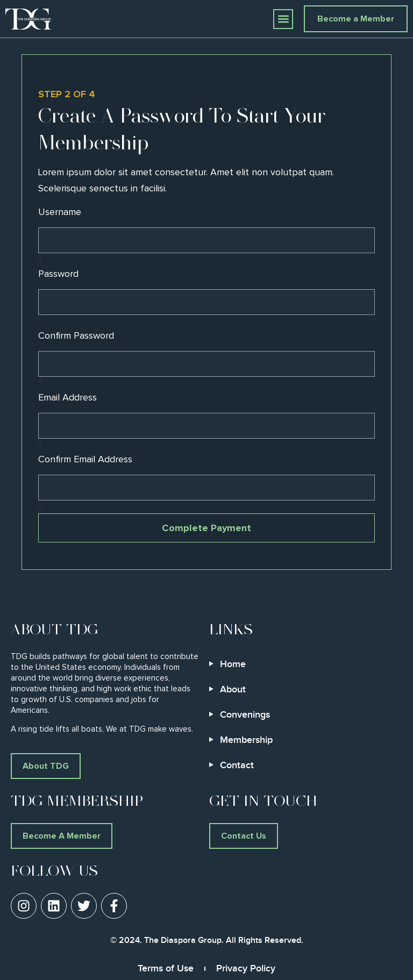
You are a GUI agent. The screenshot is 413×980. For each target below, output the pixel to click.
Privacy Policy (246, 968)
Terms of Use (166, 968)
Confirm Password (76, 336)
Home (233, 664)
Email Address (67, 398)
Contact (237, 765)
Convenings (245, 715)
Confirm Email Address (85, 460)
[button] (283, 19)
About (233, 689)
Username (60, 212)
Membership (246, 740)
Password (58, 274)
